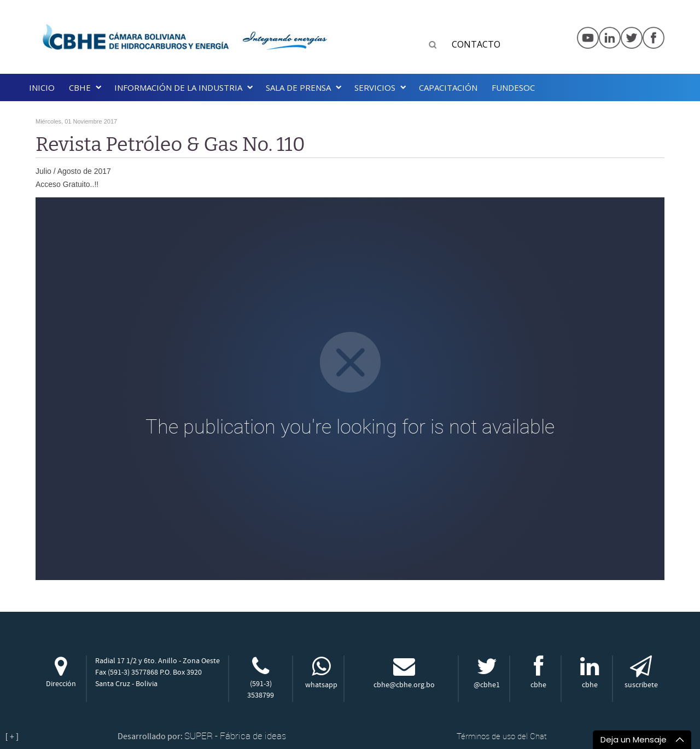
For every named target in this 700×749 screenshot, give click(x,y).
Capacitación (448, 87)
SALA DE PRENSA (298, 87)
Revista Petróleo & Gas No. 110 (170, 144)
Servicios (375, 87)
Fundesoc (513, 87)
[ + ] (12, 736)
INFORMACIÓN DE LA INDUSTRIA (178, 87)
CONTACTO (476, 44)
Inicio (42, 87)
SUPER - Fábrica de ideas (235, 736)
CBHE (80, 87)
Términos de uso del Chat (502, 736)
